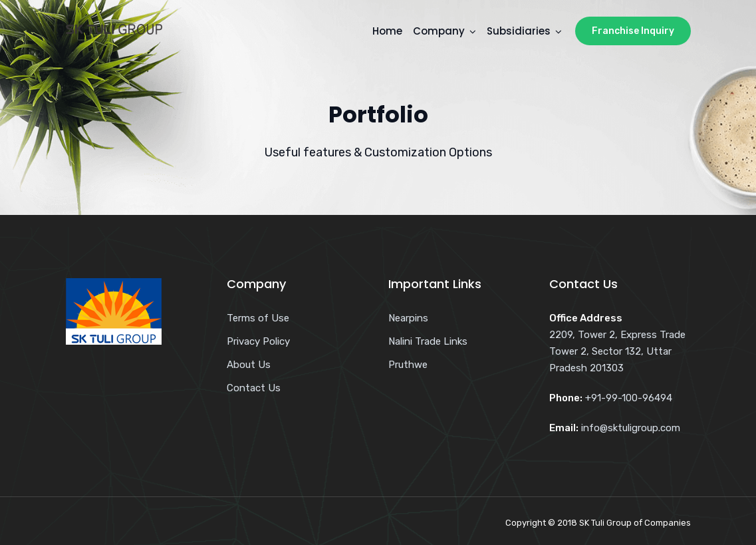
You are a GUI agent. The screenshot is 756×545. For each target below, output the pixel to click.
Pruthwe (408, 365)
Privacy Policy (258, 341)
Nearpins (408, 318)
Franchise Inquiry (633, 31)
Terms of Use (258, 318)
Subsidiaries (519, 31)
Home (387, 31)
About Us (249, 365)
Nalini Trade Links (428, 341)
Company (439, 31)
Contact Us (254, 388)
